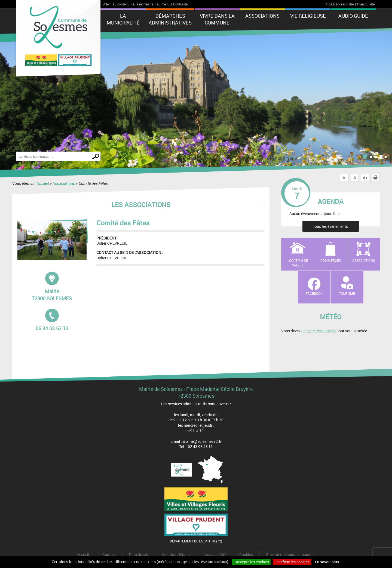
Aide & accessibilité (340, 4)
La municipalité (123, 19)
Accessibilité (215, 555)
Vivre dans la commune (217, 19)
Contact (109, 555)
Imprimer (376, 178)
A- (344, 178)
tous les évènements (331, 226)
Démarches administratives (170, 19)
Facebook (314, 293)
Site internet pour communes (291, 555)
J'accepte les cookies (251, 562)
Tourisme (347, 293)
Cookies (246, 555)
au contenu (121, 4)
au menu (163, 4)
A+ (365, 178)
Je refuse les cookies (292, 562)
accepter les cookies (318, 331)
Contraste (180, 4)
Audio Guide (353, 16)
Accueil (43, 183)
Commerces (331, 260)
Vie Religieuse (308, 16)
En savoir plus (327, 562)
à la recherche (143, 4)
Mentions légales (177, 555)
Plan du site (366, 4)
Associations (262, 16)
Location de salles (298, 263)
